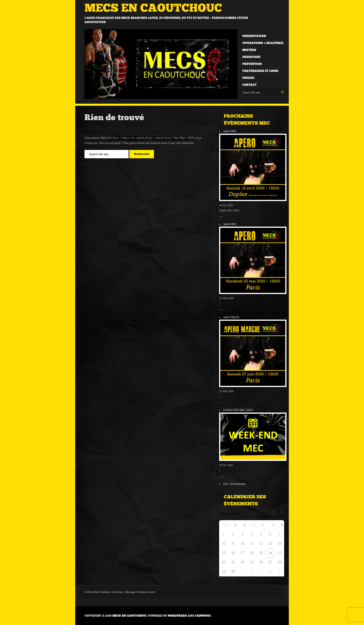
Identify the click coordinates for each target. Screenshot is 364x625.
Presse (248, 78)
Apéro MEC (230, 131)
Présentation (254, 36)
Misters (249, 50)
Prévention (252, 64)
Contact (249, 85)
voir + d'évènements (234, 484)
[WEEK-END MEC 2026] (238, 410)
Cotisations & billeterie (263, 43)
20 (270, 553)
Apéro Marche (231, 317)
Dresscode (251, 57)
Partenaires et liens (260, 71)
